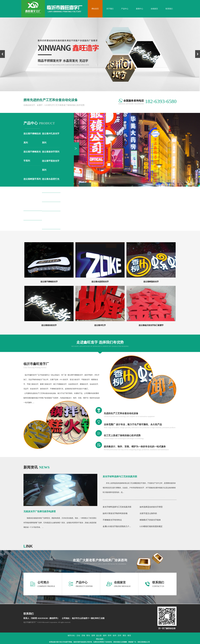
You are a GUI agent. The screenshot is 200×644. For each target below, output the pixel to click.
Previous (2, 54)
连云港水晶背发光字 (100, 282)
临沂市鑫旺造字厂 (36, 364)
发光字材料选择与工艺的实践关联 (120, 477)
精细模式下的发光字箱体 (150, 520)
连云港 (99, 636)
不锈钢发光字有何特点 (112, 520)
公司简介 (43, 582)
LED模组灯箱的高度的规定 (151, 526)
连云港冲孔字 (100, 325)
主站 (78, 636)
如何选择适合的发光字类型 (151, 507)
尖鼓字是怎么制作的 (148, 513)
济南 (83, 636)
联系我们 (158, 582)
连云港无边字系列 (32, 215)
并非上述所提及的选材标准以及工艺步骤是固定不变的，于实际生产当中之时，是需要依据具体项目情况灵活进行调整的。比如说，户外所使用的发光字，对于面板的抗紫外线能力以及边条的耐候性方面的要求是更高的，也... (139, 488)
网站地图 (100, 639)
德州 (105, 636)
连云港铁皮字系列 (51, 206)
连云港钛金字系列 (51, 197)
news (36, 467)
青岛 (88, 636)
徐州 (115, 636)
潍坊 (124, 636)
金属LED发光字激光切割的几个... (117, 526)
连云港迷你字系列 (51, 152)
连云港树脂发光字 (151, 282)
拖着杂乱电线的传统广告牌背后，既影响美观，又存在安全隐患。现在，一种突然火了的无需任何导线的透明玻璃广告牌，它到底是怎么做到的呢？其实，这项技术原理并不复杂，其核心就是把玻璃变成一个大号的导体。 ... (60, 523)
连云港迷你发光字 (49, 325)
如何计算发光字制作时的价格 (115, 513)
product (39, 123)
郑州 (110, 636)
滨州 (119, 636)
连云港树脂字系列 (32, 179)
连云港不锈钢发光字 (49, 282)
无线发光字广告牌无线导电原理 (40, 511)
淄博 (93, 636)
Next (198, 54)
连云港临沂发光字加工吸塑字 (151, 325)
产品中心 (82, 582)
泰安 (129, 636)
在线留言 (120, 582)
